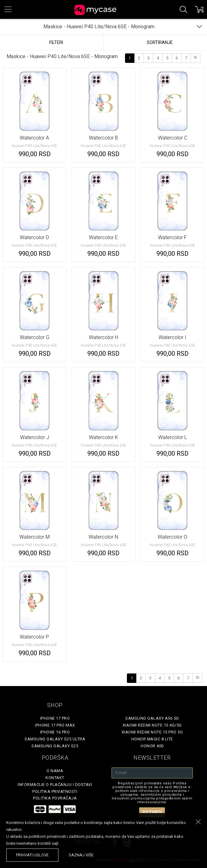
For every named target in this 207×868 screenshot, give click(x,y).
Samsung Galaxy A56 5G (152, 718)
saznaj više (81, 855)
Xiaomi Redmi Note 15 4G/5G (152, 725)
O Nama (55, 771)
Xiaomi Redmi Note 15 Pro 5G (152, 732)
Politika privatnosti (55, 791)
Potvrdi (152, 812)
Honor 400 (152, 746)
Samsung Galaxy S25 (55, 746)
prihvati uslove (32, 855)
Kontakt (55, 778)
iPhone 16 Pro (55, 732)
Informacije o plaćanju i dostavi (55, 785)
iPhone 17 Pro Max (55, 725)
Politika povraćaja (55, 798)
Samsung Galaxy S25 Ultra (55, 739)
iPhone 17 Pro (55, 718)
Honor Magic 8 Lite (152, 739)
